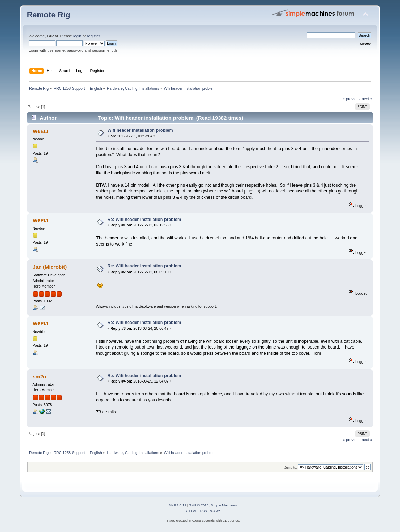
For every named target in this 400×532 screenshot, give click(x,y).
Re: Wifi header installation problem (144, 220)
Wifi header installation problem (140, 130)
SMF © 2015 (199, 505)
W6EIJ (40, 131)
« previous (352, 99)
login (77, 36)
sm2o (39, 376)
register (93, 36)
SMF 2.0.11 (177, 505)
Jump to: (291, 467)
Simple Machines (224, 505)
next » (367, 99)
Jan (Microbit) (50, 267)
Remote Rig (49, 15)
